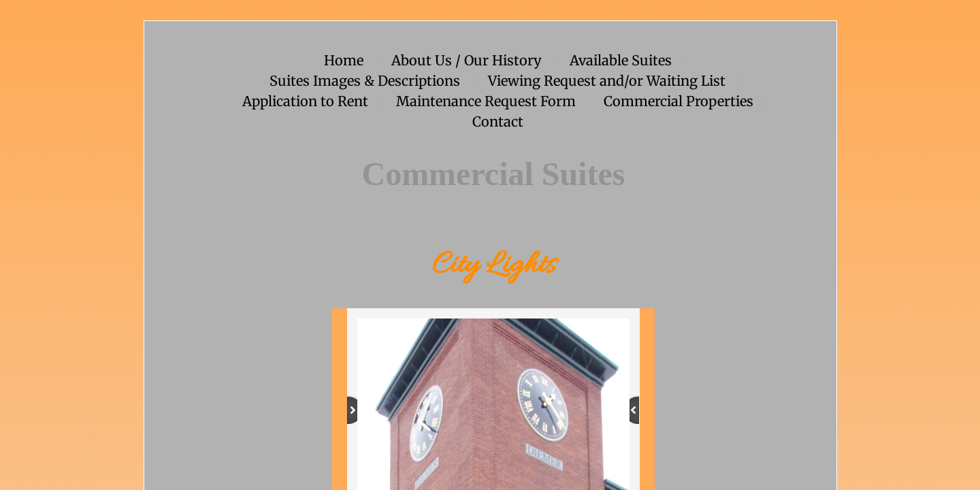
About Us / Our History (467, 60)
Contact (498, 121)
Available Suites (621, 60)
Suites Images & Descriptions (365, 81)
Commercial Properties (679, 101)
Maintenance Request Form (486, 101)
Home (344, 60)
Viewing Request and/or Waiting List (607, 81)
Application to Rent (305, 101)
